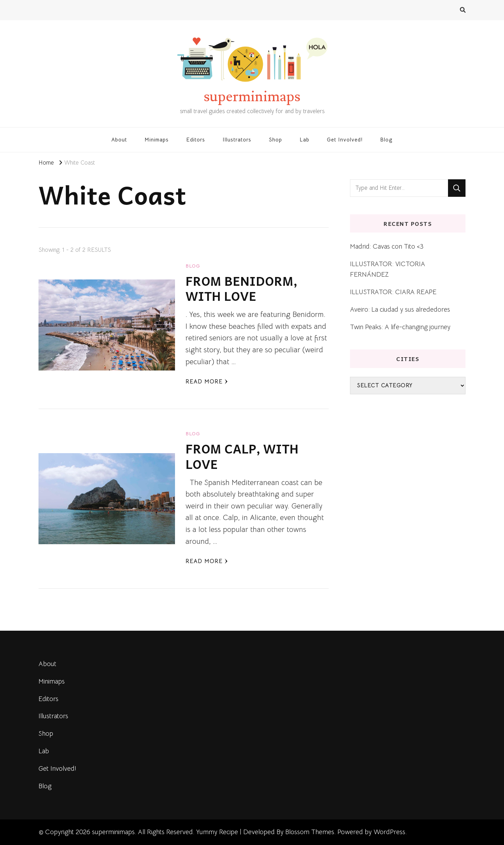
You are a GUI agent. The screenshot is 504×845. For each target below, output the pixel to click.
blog (193, 266)
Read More (207, 382)
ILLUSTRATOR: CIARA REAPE (393, 292)
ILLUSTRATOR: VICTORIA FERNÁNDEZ (388, 269)
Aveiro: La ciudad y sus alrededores (400, 309)
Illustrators (237, 140)
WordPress (389, 832)
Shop (275, 140)
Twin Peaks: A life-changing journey (400, 327)
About (119, 140)
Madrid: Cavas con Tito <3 (387, 246)
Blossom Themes (310, 832)
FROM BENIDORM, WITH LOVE (241, 288)
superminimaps (252, 97)
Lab (304, 140)
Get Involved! (345, 140)
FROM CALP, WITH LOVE (242, 456)
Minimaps (157, 140)
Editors (196, 140)
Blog (386, 140)
